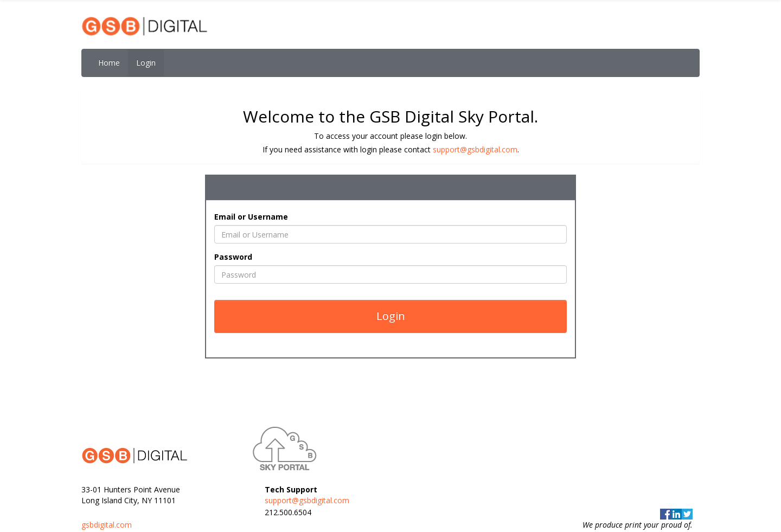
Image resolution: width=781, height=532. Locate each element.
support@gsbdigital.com (475, 149)
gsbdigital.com (107, 525)
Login (146, 63)
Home (109, 63)
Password (233, 257)
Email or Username (251, 217)
